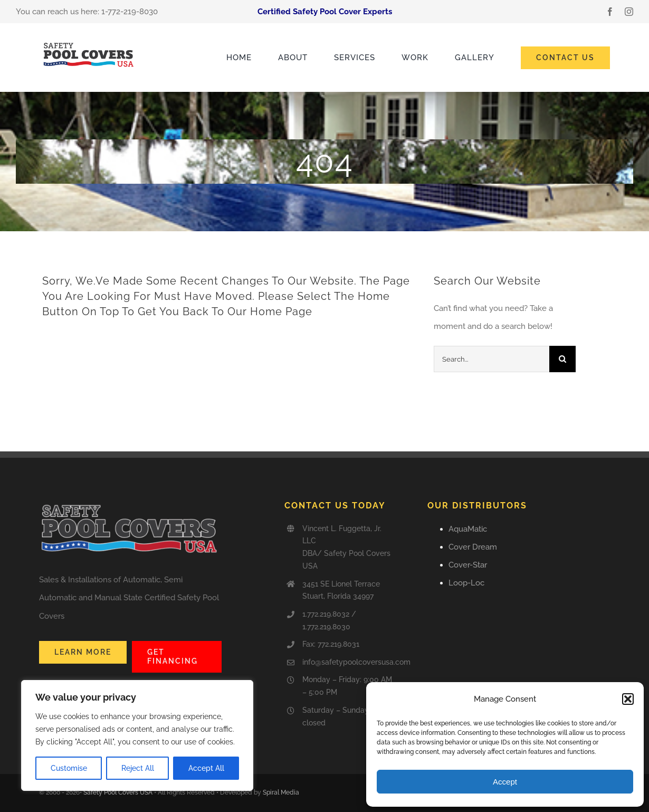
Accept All (206, 768)
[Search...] (491, 359)
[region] (137, 735)
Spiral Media (281, 792)
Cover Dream (473, 547)
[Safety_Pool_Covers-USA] (89, 43)
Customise (69, 768)
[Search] (562, 359)
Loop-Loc (466, 583)
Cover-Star (468, 565)
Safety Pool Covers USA (118, 792)
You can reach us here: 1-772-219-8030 (87, 12)
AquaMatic (468, 529)
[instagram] (629, 12)
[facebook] (610, 12)
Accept (505, 782)
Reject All (138, 768)
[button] (628, 699)
